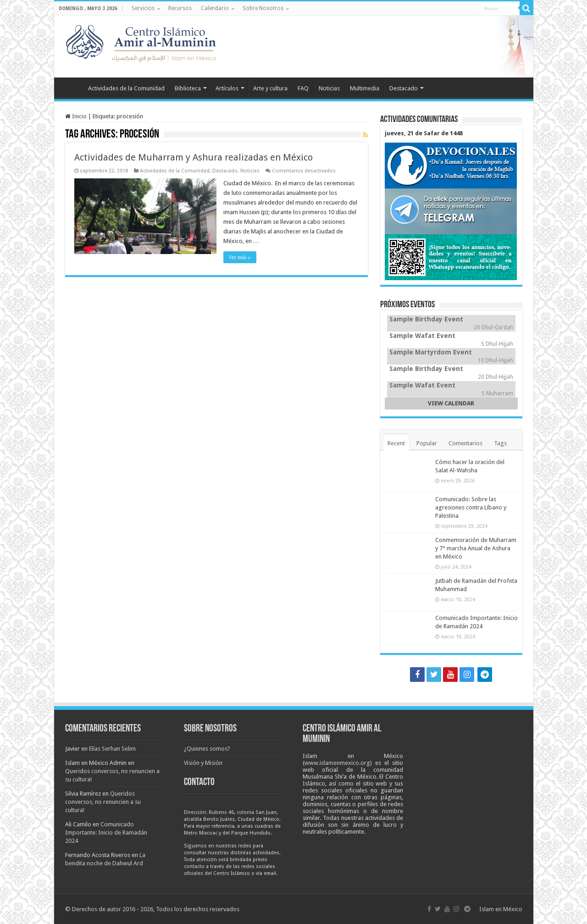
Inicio (71, 87)
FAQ (303, 88)
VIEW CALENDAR (451, 403)
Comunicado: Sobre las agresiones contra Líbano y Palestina (471, 507)
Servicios (143, 8)
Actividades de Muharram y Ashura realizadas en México (194, 157)
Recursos (180, 8)
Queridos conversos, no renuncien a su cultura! (103, 802)
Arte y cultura (270, 88)
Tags (500, 443)
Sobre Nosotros (263, 8)
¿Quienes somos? (207, 749)
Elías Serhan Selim (112, 749)
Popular (427, 443)
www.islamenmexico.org (337, 763)
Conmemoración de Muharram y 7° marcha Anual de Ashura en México (476, 548)
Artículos (227, 88)
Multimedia (365, 88)
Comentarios (465, 443)
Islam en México (501, 909)
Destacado (404, 88)
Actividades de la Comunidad (126, 88)
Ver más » (240, 257)
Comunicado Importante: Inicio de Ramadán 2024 (106, 833)
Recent (396, 443)
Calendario (215, 8)
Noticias (329, 88)
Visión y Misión (203, 763)
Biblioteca (188, 88)
